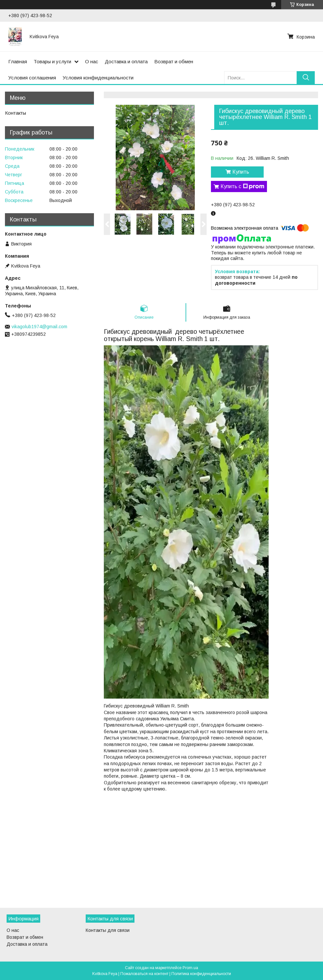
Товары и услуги (52, 61)
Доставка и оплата (126, 61)
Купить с (242, 187)
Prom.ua (190, 968)
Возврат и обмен (174, 61)
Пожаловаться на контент (144, 974)
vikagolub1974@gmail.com (39, 327)
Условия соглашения (32, 78)
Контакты (15, 113)
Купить (241, 172)
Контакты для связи (108, 930)
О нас (92, 61)
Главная (18, 61)
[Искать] (306, 78)
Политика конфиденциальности (201, 974)
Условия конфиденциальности (98, 78)
